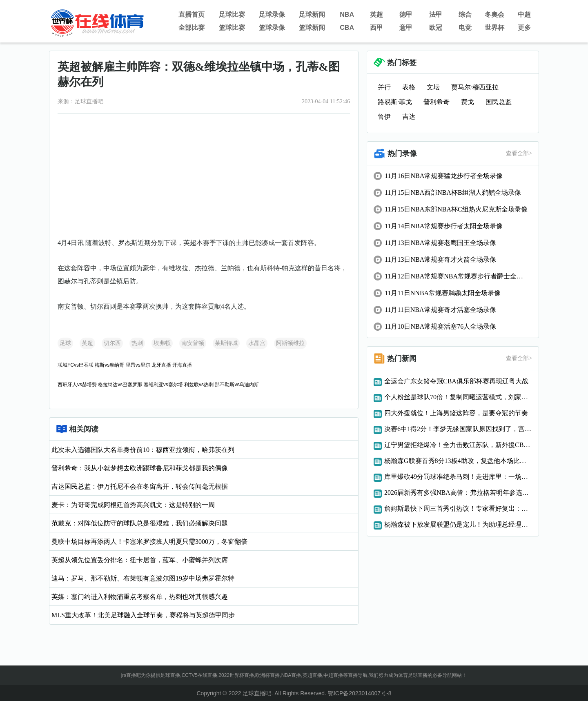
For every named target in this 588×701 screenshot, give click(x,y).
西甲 (376, 28)
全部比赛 (192, 28)
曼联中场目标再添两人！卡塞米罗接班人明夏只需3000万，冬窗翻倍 (149, 542)
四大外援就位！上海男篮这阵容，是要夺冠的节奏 (456, 413)
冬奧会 (494, 14)
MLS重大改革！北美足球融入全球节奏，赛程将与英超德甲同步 (143, 615)
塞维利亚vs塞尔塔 (163, 385)
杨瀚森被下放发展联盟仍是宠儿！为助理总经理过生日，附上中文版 (458, 524)
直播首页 (192, 14)
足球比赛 (232, 14)
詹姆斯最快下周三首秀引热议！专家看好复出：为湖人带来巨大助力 (458, 509)
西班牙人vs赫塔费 (77, 385)
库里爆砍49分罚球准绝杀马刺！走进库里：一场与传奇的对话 (458, 477)
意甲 (406, 28)
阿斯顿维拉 (290, 343)
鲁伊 (384, 117)
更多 (524, 28)
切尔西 (112, 343)
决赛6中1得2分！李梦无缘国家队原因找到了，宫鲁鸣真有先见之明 (458, 429)
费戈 (468, 102)
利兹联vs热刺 (199, 385)
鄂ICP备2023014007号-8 (360, 693)
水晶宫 (257, 343)
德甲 (406, 14)
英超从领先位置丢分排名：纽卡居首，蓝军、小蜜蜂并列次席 (140, 560)
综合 (465, 14)
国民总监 (499, 102)
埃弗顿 (162, 343)
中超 (524, 14)
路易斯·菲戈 (395, 102)
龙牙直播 (161, 365)
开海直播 (182, 365)
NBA (347, 14)
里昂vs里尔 (138, 365)
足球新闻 (312, 14)
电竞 (465, 28)
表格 (409, 87)
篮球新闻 (312, 28)
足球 (65, 343)
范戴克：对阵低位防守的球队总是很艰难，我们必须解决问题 (140, 523)
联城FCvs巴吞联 (76, 365)
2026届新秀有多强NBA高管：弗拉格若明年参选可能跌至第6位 (458, 493)
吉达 (409, 117)
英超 (376, 14)
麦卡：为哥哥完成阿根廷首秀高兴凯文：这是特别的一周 (133, 505)
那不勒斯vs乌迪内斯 (237, 385)
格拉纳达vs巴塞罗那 (120, 385)
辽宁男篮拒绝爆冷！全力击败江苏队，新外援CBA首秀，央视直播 (458, 445)
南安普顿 (193, 343)
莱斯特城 (226, 343)
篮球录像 (272, 28)
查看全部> (519, 153)
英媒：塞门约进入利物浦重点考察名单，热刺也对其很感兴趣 (140, 597)
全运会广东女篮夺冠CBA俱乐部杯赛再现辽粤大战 (456, 381)
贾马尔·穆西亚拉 (475, 87)
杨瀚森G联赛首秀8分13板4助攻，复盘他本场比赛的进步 (458, 461)
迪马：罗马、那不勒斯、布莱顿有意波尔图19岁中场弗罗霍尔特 (143, 578)
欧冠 (436, 28)
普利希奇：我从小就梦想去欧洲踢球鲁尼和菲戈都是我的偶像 (140, 468)
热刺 (137, 343)
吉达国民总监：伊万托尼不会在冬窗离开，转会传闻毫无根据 (140, 486)
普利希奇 (437, 102)
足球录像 (272, 14)
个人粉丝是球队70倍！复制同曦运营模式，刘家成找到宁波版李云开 (458, 397)
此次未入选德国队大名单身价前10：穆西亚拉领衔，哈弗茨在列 (143, 450)
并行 (384, 87)
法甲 (436, 14)
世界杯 (494, 28)
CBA (347, 28)
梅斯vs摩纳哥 (109, 365)
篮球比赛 (232, 28)
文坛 (433, 87)
